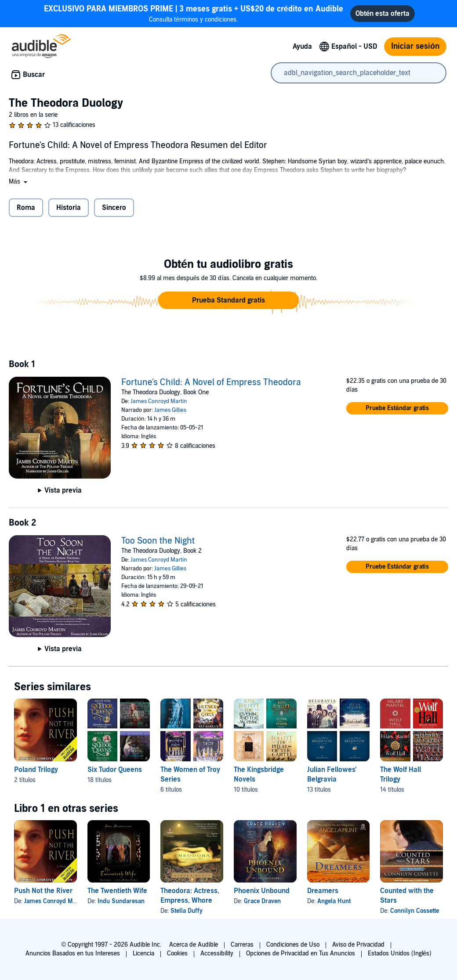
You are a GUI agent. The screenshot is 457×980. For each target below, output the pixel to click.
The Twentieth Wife (117, 891)
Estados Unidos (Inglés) (400, 953)
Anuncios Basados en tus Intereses (73, 953)
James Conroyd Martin (159, 401)
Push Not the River (43, 891)
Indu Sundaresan (121, 901)
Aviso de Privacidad (358, 945)
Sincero (114, 208)
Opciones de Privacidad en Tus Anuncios (301, 953)
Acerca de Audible (194, 945)
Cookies (177, 953)
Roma (26, 208)
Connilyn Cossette (415, 911)
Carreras (242, 945)
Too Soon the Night (158, 541)
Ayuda (302, 47)
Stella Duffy (187, 911)
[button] (19, 182)
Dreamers (323, 891)
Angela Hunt (334, 901)
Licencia (143, 953)
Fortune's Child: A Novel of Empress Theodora (211, 382)
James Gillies (170, 410)
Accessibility (217, 953)
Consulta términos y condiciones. (194, 13)
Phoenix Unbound (262, 891)
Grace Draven (262, 901)
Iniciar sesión (415, 46)
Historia (69, 208)
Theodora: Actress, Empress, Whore (190, 896)
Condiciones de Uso (293, 945)
